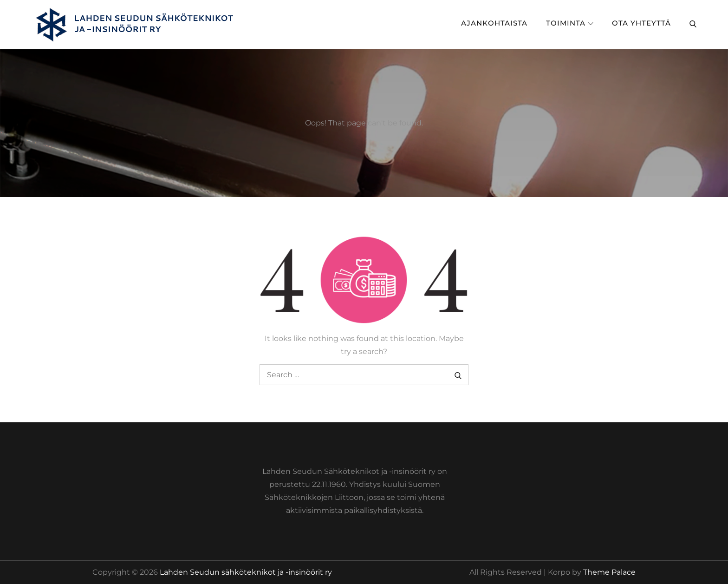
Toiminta (570, 23)
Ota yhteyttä (641, 23)
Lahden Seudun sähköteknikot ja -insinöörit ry (246, 572)
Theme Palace (609, 572)
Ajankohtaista (494, 23)
